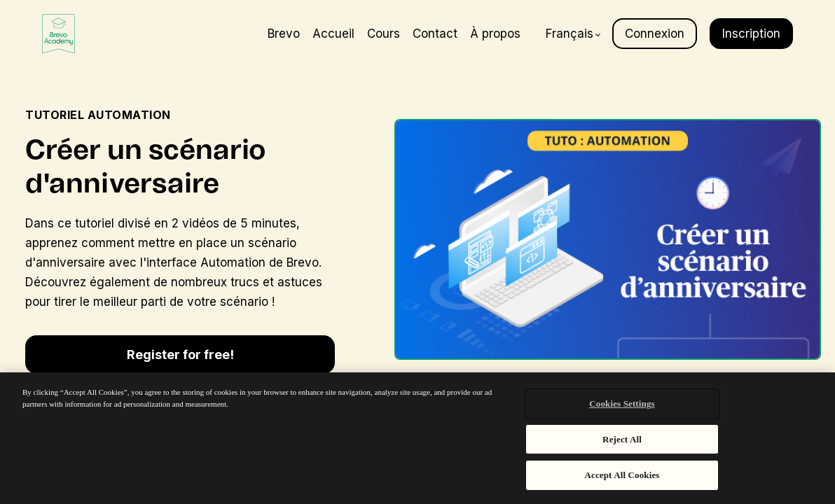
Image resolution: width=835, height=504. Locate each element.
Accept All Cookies (622, 475)
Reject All (622, 439)
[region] (417, 438)
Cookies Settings (622, 404)
